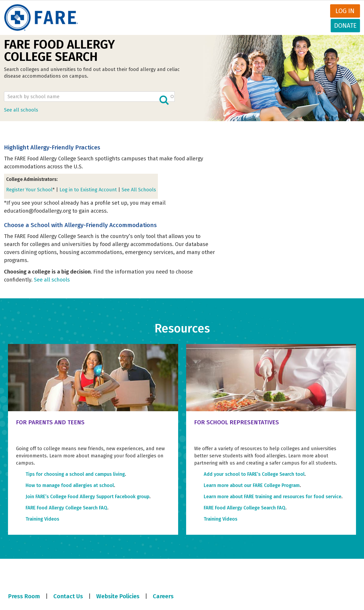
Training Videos (42, 519)
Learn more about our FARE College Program (252, 485)
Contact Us (68, 596)
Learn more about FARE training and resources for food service (273, 497)
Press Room (24, 596)
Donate (345, 26)
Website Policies (118, 596)
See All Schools (139, 190)
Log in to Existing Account (88, 190)
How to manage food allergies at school (70, 485)
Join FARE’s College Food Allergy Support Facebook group (87, 497)
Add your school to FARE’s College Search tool (254, 474)
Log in (345, 11)
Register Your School (29, 190)
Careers (163, 596)
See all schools (21, 110)
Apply (164, 100)
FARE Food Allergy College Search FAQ (66, 508)
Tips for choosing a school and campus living (75, 474)
